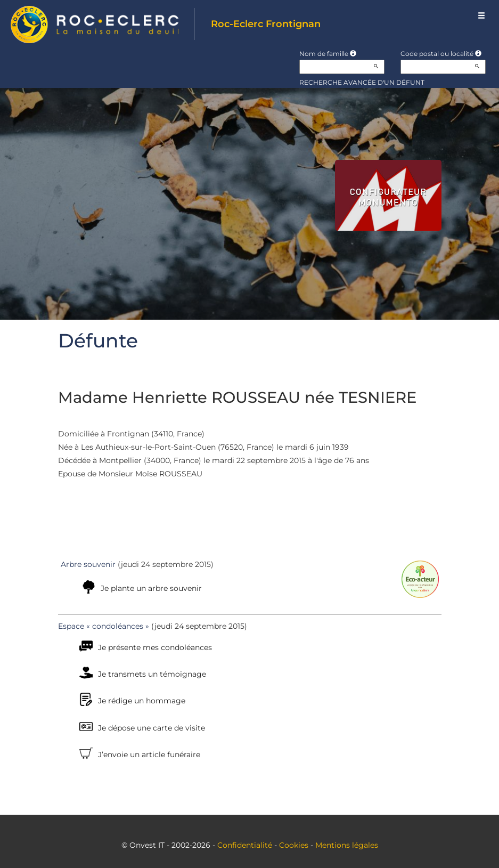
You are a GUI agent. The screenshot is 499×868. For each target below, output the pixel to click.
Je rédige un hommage (142, 701)
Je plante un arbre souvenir (151, 588)
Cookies (294, 845)
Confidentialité (245, 845)
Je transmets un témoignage (152, 674)
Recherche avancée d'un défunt (362, 82)
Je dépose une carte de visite (152, 728)
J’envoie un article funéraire (149, 755)
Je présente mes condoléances (155, 647)
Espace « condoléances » (104, 626)
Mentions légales (347, 845)
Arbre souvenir (88, 564)
